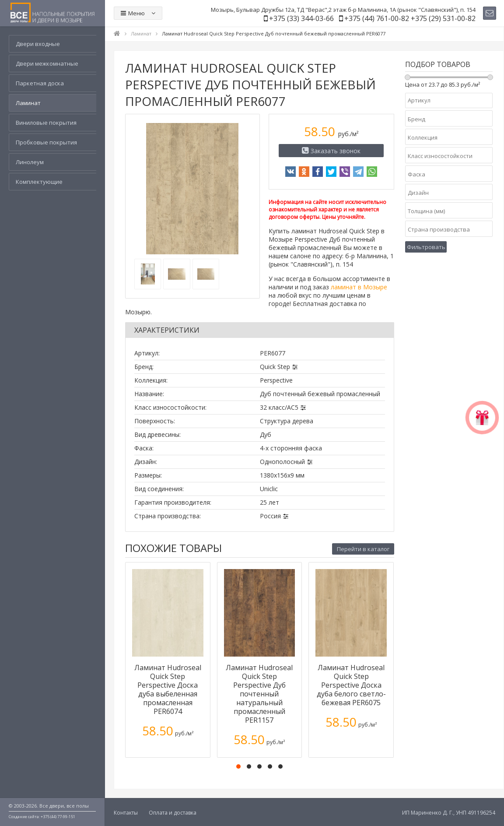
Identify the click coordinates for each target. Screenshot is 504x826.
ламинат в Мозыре (359, 287)
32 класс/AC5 (279, 407)
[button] (238, 766)
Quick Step (275, 367)
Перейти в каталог (363, 549)
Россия (270, 516)
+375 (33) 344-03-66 (301, 18)
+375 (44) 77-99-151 (58, 817)
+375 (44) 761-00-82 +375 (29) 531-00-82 (410, 18)
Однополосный (282, 462)
